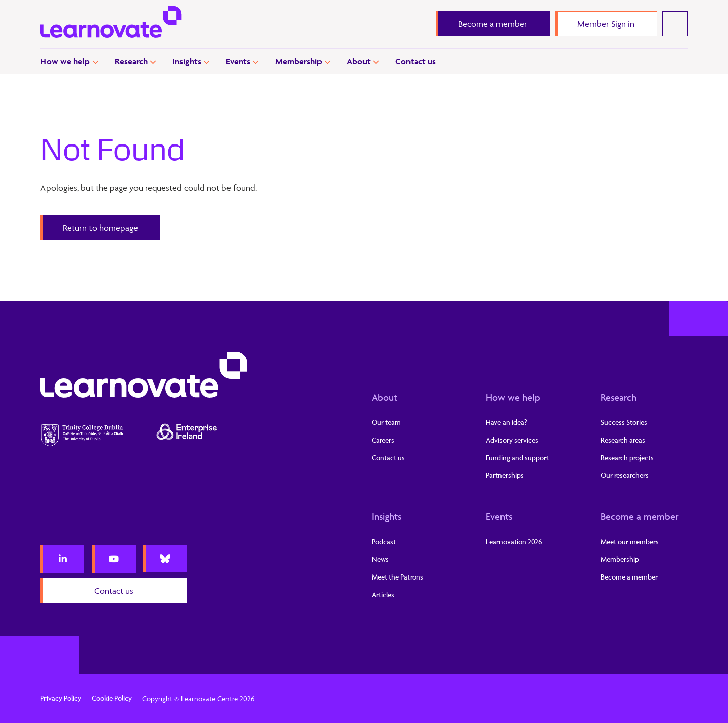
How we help (65, 61)
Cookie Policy (112, 698)
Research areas (623, 440)
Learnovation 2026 (514, 541)
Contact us (416, 61)
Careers (383, 440)
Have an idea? (507, 422)
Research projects (627, 457)
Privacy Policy (61, 698)
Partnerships (505, 475)
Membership (299, 61)
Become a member (640, 516)
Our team (386, 422)
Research (131, 61)
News (380, 559)
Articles (383, 594)
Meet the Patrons (397, 577)
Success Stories (624, 422)
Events (238, 61)
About (359, 61)
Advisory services (512, 440)
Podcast (384, 541)
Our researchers (625, 475)
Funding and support (517, 457)
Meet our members (630, 541)
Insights (187, 61)
